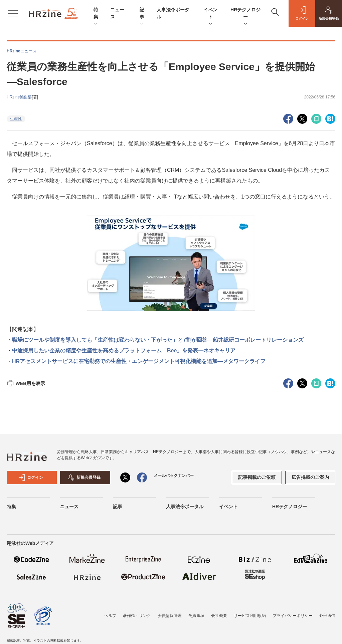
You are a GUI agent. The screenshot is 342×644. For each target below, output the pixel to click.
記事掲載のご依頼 (257, 477)
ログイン (31, 477)
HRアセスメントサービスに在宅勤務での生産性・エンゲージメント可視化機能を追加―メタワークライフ (139, 361)
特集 (96, 14)
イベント (210, 14)
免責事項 (196, 616)
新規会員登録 (84, 477)
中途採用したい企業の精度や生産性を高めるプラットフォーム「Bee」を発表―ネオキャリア (124, 351)
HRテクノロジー (245, 14)
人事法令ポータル (185, 507)
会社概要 (219, 616)
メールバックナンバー (174, 475)
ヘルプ (110, 616)
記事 (142, 14)
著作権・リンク (137, 616)
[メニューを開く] (13, 13)
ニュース (69, 507)
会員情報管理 (170, 616)
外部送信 (327, 616)
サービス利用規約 (250, 616)
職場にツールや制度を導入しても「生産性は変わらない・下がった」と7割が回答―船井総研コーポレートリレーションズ (158, 340)
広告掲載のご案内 (310, 477)
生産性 (16, 119)
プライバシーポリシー (293, 616)
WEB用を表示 (26, 383)
